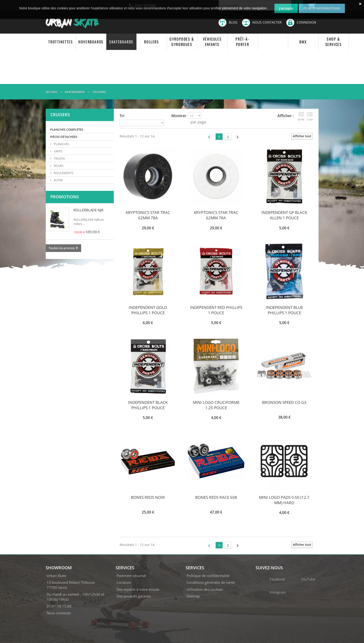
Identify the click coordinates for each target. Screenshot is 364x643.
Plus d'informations (322, 8)
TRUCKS (59, 158)
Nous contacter (262, 23)
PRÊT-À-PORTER (242, 42)
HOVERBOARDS (91, 42)
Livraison (124, 582)
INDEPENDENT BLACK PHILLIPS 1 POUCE (148, 405)
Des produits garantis (134, 596)
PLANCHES (61, 144)
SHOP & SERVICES (334, 42)
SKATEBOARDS (121, 42)
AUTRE (58, 180)
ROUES (58, 166)
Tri (122, 116)
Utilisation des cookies (205, 589)
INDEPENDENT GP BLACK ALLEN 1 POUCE (284, 215)
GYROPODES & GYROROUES (182, 42)
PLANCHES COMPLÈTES (67, 129)
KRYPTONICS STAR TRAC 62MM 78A (148, 215)
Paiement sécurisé (131, 576)
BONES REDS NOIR (148, 497)
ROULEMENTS (63, 173)
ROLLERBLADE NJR (88, 210)
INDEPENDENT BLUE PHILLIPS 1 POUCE (284, 310)
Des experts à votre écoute (138, 589)
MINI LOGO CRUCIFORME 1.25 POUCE (216, 405)
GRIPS (58, 151)
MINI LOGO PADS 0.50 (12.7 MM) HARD (284, 500)
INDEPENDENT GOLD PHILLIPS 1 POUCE (148, 310)
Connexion (301, 22)
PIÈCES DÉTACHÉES (64, 137)
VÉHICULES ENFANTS (212, 42)
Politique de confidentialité (208, 576)
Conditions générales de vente (211, 582)
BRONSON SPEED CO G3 (284, 402)
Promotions (65, 197)
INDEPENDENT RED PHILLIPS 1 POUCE (216, 310)
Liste (310, 116)
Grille (301, 116)
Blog (228, 23)
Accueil (52, 92)
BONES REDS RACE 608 (216, 497)
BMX (303, 42)
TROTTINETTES (61, 42)
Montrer (179, 116)
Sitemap (193, 596)
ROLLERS (151, 42)
